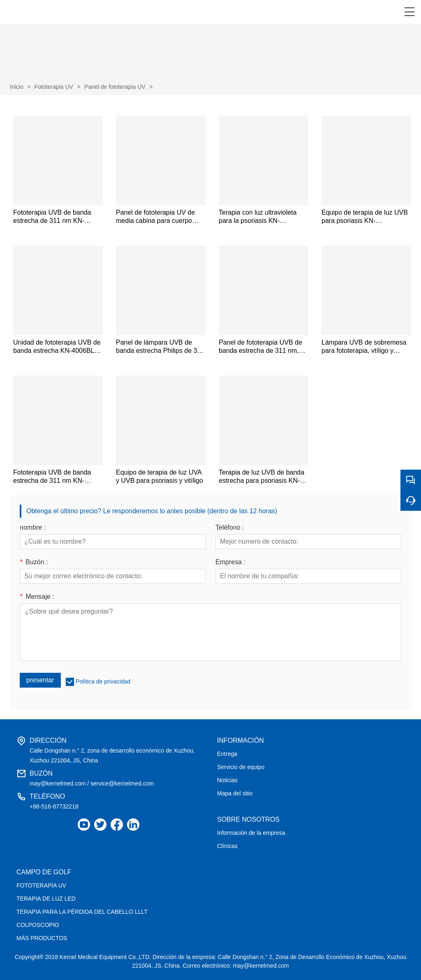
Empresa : (230, 562)
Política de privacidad (103, 681)
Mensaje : (37, 597)
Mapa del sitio (235, 793)
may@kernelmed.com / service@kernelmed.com (92, 783)
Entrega (227, 754)
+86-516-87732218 (54, 806)
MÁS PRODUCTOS (42, 938)
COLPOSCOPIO (38, 925)
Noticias (227, 780)
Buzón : (34, 562)
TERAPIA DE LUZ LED (46, 899)
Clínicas (227, 846)
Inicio (17, 87)
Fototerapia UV (54, 87)
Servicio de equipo (241, 767)
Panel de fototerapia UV (115, 87)
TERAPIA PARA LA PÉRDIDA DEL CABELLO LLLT (82, 912)
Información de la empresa (251, 833)
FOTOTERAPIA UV (41, 885)
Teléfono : (230, 528)
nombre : (33, 528)
